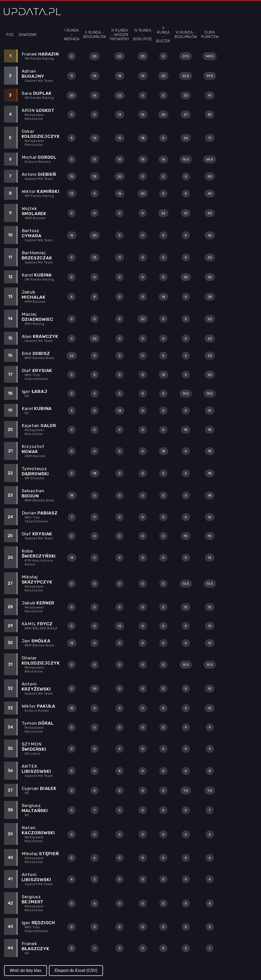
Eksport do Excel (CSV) (76, 970)
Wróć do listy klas (25, 970)
